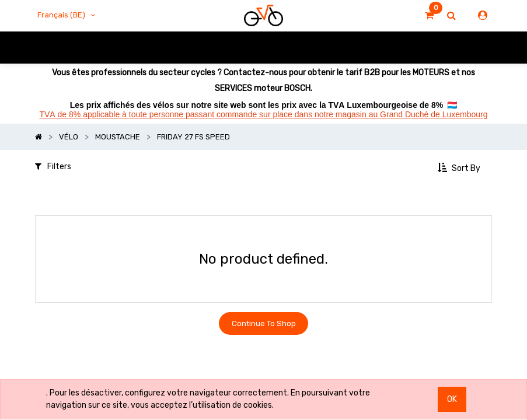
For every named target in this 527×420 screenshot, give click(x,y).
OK (452, 399)
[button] (460, 168)
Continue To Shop (264, 325)
